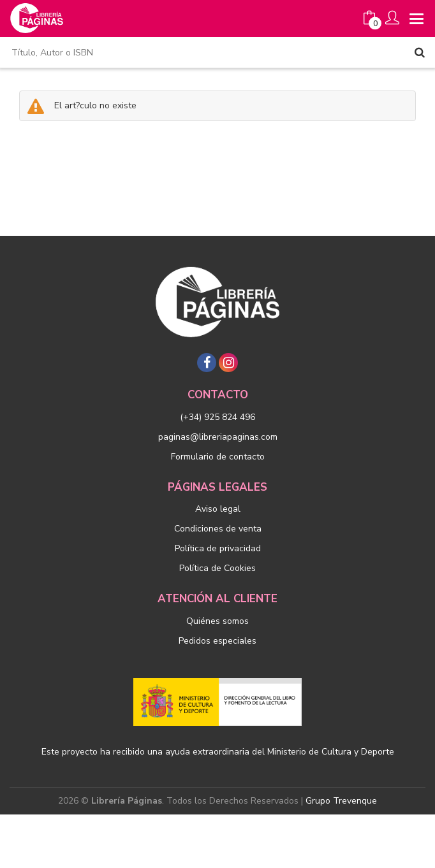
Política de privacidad (218, 548)
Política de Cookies (217, 568)
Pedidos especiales (217, 641)
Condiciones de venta (218, 529)
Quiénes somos (217, 621)
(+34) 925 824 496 (217, 417)
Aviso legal (218, 509)
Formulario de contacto (218, 457)
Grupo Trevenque (341, 801)
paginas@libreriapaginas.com (218, 437)
